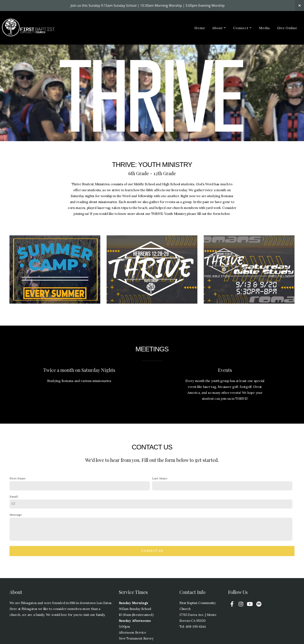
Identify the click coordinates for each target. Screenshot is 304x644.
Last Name (160, 478)
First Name (18, 478)
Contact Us (152, 551)
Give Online (287, 28)
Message (16, 515)
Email (14, 497)
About (219, 28)
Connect (243, 28)
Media (264, 28)
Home (200, 28)
